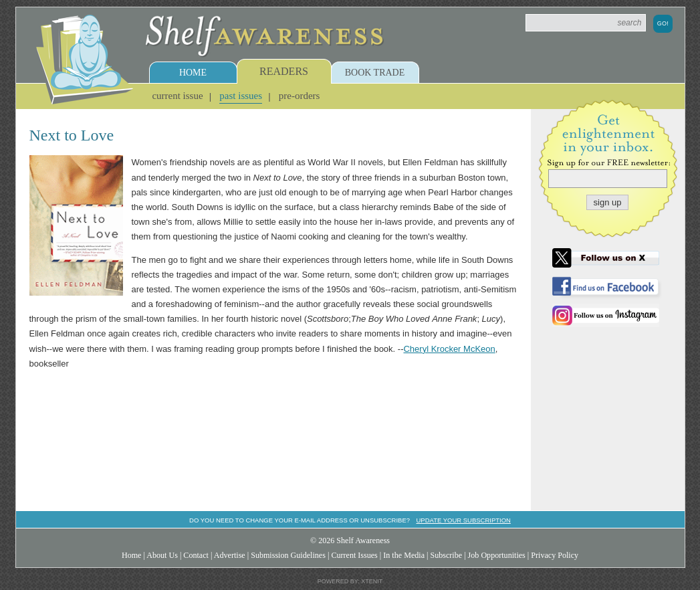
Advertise (230, 555)
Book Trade (375, 73)
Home (193, 73)
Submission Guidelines (288, 555)
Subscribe (446, 555)
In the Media (404, 555)
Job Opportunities (497, 555)
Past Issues (241, 96)
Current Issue (177, 96)
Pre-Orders (300, 96)
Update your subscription (463, 520)
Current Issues (354, 555)
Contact (196, 555)
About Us (162, 555)
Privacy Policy (555, 555)
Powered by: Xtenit (350, 581)
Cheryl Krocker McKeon (449, 349)
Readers (284, 71)
